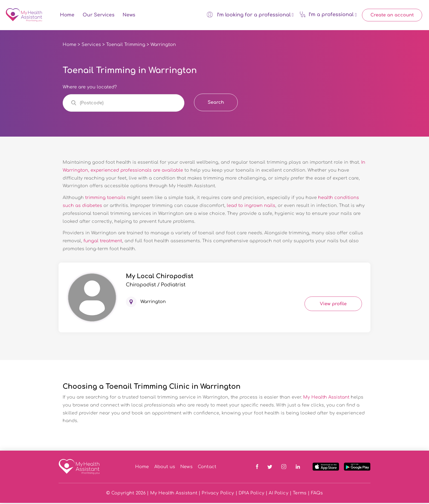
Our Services (98, 16)
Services (91, 46)
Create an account (392, 16)
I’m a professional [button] (328, 15)
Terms (300, 494)
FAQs (317, 494)
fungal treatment (103, 242)
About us (165, 468)
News (129, 16)
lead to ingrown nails (251, 207)
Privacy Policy (218, 494)
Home (67, 16)
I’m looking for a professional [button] (250, 15)
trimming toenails (105, 199)
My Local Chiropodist (160, 277)
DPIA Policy (251, 494)
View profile (333, 305)
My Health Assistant (326, 398)
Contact (207, 468)
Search (216, 103)
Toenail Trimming (126, 46)
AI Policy (278, 494)
